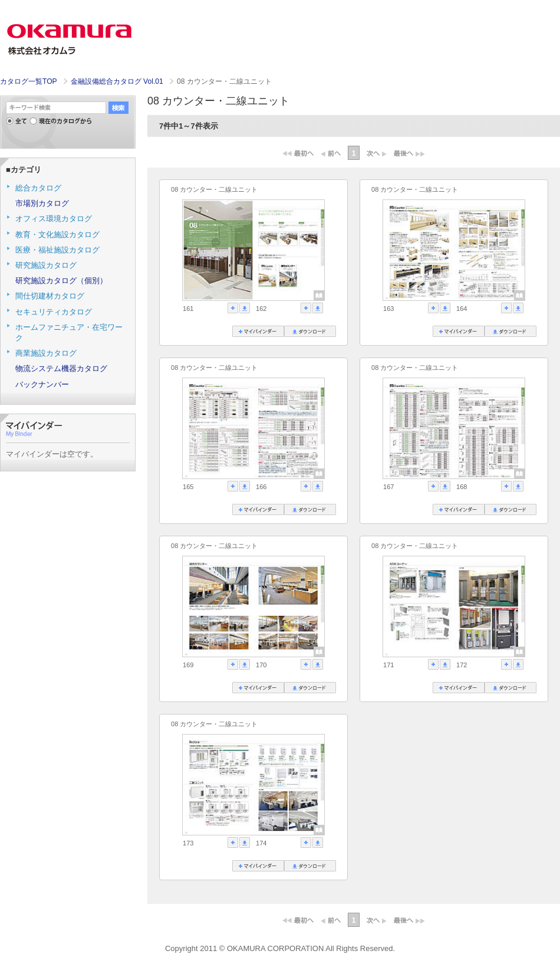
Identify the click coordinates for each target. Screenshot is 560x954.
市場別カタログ (42, 203)
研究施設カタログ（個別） (61, 281)
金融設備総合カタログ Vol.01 (118, 81)
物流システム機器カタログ (61, 368)
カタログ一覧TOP (28, 81)
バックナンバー (42, 384)
